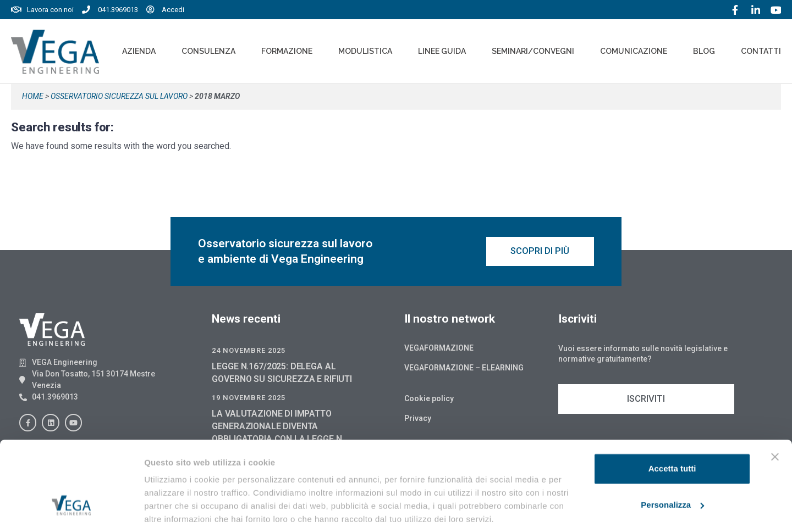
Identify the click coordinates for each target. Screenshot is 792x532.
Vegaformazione (439, 350)
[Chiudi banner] (775, 418)
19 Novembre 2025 (249, 399)
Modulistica (365, 51)
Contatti (761, 51)
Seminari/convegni (533, 51)
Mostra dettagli (174, 510)
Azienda (139, 51)
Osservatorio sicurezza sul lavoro (119, 96)
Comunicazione (634, 51)
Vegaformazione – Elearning (464, 369)
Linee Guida (442, 51)
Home (33, 96)
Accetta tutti (672, 430)
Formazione (287, 51)
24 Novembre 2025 (249, 352)
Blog (704, 51)
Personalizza (672, 465)
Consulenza (208, 51)
